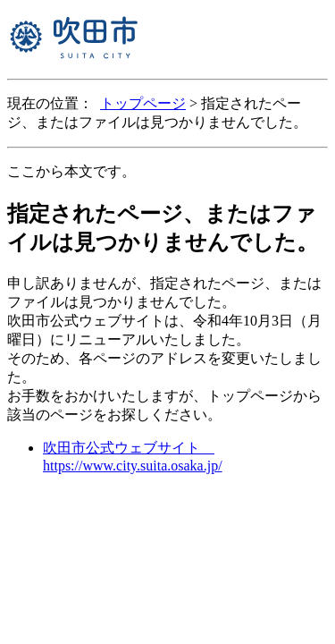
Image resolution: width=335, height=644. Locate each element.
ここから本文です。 (71, 171)
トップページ (143, 103)
